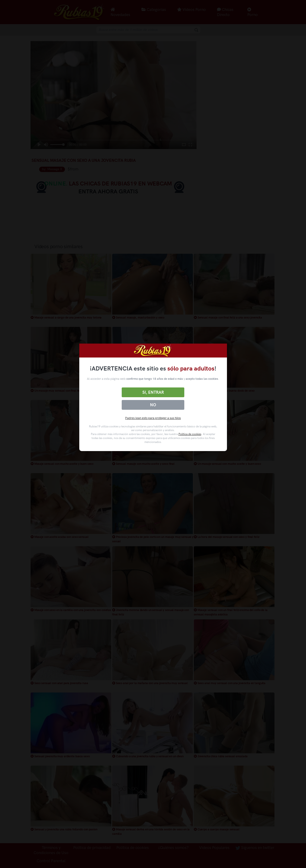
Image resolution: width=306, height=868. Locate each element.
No (153, 405)
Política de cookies (190, 434)
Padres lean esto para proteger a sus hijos (153, 418)
